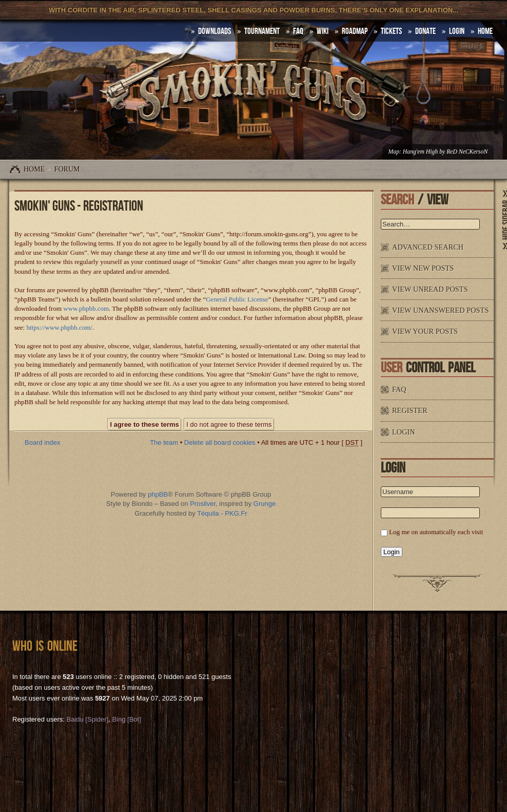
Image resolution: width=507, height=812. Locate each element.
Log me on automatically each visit (436, 532)
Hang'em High (420, 152)
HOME (485, 31)
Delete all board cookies (220, 442)
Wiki (323, 31)
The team (164, 442)
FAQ (298, 31)
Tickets (391, 31)
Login (457, 31)
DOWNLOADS (215, 31)
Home (34, 169)
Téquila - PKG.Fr (222, 513)
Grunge (265, 504)
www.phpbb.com (86, 308)
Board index (42, 442)
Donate (425, 31)
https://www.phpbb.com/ (59, 327)
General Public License (237, 299)
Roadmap (355, 31)
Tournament (262, 31)
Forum (67, 169)
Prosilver (203, 504)
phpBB (158, 494)
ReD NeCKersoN (467, 152)
